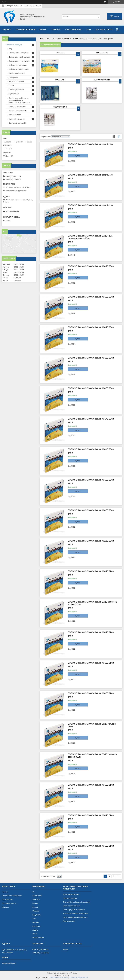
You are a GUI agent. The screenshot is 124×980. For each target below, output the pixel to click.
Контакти (56, 30)
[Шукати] (98, 17)
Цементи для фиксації (71, 906)
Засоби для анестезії (17, 73)
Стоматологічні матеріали (19, 53)
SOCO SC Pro (102, 53)
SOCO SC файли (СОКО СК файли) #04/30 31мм (91, 846)
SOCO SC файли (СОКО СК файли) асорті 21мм (91, 175)
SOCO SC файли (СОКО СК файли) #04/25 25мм (91, 327)
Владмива (36, 915)
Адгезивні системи (70, 898)
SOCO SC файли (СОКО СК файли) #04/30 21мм (91, 663)
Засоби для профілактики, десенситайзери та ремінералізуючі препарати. (19, 100)
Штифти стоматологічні (18, 111)
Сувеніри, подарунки (17, 119)
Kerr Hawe (36, 926)
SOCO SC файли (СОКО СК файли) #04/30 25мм (91, 358)
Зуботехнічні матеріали (18, 65)
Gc (33, 892)
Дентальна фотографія (18, 123)
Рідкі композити (69, 921)
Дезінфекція (13, 77)
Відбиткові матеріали (71, 894)
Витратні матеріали (16, 82)
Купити (78, 156)
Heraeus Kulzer (38, 938)
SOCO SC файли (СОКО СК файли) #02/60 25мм (91, 541)
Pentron (35, 907)
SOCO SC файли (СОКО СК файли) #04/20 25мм (91, 297)
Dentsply (36, 922)
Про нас (43, 30)
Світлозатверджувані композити (75, 917)
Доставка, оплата (104, 30)
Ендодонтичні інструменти (69, 39)
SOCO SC (60, 53)
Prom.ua (74, 973)
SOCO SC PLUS (60, 107)
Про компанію (7, 899)
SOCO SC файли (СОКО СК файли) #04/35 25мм (91, 388)
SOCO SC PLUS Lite (102, 80)
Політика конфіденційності (78, 978)
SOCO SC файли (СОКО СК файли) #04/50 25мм (91, 480)
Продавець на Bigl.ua (62, 975)
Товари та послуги (25, 30)
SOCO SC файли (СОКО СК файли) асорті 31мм (91, 205)
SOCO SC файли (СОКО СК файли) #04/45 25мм (91, 449)
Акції (89, 30)
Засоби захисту (15, 115)
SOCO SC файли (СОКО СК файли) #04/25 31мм (91, 815)
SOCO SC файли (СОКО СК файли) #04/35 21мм (91, 693)
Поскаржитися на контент (59, 978)
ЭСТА (35, 934)
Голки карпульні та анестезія (74, 910)
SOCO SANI (60, 80)
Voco (34, 919)
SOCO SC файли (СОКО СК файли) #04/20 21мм (91, 632)
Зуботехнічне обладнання (19, 69)
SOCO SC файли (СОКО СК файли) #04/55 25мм (91, 510)
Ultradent (36, 911)
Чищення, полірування (17, 107)
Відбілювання (14, 94)
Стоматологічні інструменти (19, 61)
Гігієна (11, 86)
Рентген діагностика (17, 90)
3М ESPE (36, 899)
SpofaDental (37, 896)
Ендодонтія (51, 39)
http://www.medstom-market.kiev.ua (18, 187)
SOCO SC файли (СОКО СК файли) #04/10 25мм (91, 266)
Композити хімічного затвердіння (75, 913)
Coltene (35, 903)
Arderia (35, 930)
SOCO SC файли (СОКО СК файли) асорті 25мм (91, 144)
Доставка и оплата (9, 903)
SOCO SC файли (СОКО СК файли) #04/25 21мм (91, 571)
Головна (7, 30)
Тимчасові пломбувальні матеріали (76, 902)
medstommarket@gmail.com (16, 191)
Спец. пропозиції (73, 30)
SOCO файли (87, 39)
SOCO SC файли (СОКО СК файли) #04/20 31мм (91, 785)
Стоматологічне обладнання (20, 57)
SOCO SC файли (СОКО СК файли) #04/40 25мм (91, 419)
